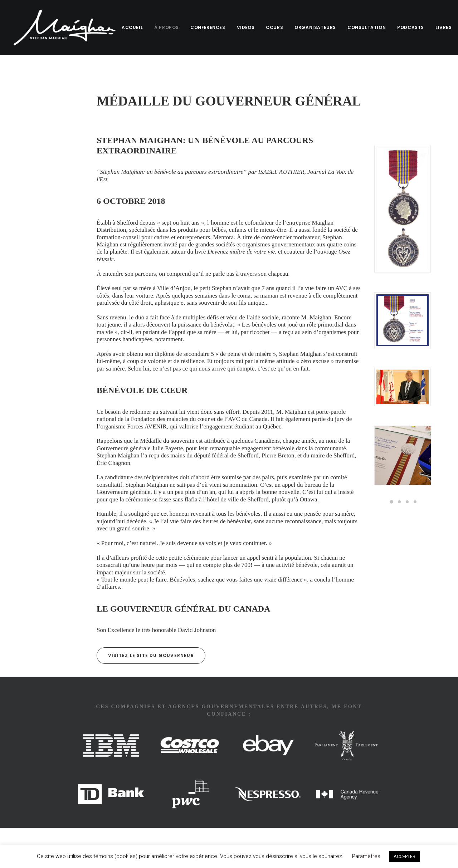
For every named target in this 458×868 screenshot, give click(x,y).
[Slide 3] (407, 502)
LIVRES (441, 27)
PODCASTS (408, 27)
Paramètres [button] (366, 856)
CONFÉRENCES (205, 27)
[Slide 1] (391, 502)
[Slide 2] (399, 502)
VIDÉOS (243, 27)
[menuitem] (132, 28)
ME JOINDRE (26, 836)
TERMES (61, 836)
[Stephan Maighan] (63, 28)
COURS (272, 27)
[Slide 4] (415, 502)
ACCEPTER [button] (405, 856)
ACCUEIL (129, 27)
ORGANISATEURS (312, 27)
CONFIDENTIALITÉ (103, 836)
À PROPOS (164, 27)
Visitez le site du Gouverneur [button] (151, 655)
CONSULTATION (364, 27)
